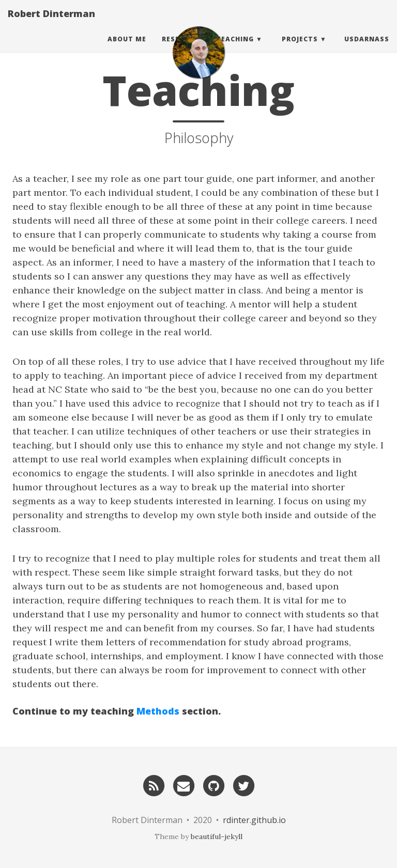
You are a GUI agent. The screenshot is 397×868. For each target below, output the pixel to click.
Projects (300, 49)
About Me (127, 49)
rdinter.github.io (254, 820)
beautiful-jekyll (217, 836)
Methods (158, 711)
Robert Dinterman (51, 23)
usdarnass (367, 49)
